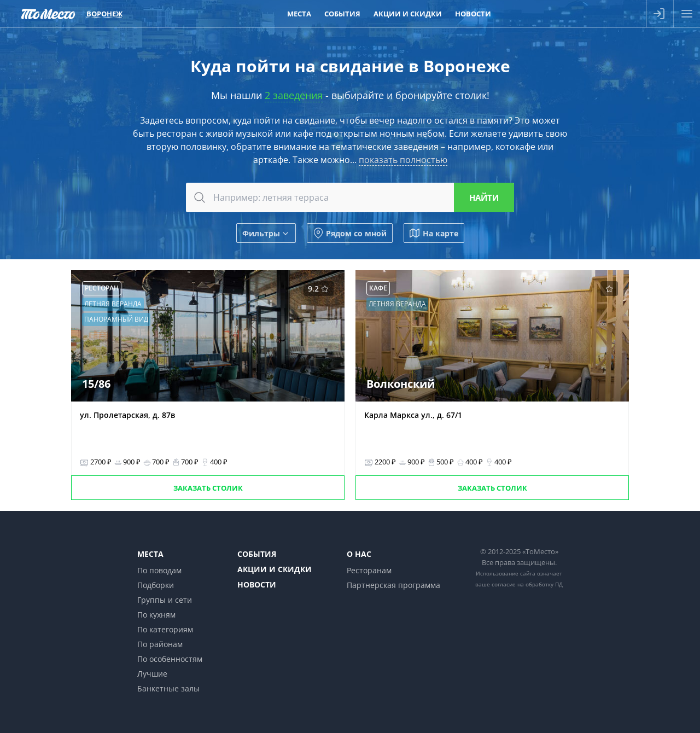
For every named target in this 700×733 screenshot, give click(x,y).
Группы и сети (165, 600)
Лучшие (152, 674)
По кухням (156, 615)
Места (150, 554)
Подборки (156, 585)
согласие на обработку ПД (527, 584)
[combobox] (350, 197)
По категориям (165, 629)
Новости (257, 584)
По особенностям (170, 659)
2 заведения (294, 95)
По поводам (159, 570)
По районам (160, 644)
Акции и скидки (275, 569)
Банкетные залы (168, 688)
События (257, 554)
